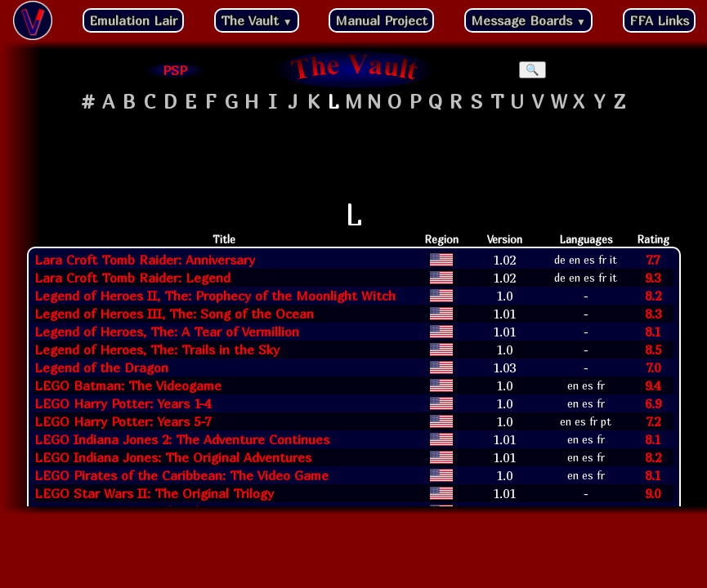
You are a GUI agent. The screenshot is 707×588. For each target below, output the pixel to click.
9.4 (653, 385)
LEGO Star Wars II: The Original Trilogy (154, 493)
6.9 (653, 403)
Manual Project (381, 20)
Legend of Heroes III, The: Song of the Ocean (174, 314)
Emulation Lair (133, 20)
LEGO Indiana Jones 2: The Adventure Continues (182, 439)
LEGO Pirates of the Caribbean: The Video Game (181, 475)
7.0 (653, 367)
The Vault (257, 20)
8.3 (653, 314)
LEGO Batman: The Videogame (128, 385)
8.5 (653, 350)
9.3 (653, 278)
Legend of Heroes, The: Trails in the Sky (157, 350)
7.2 (653, 421)
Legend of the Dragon (101, 367)
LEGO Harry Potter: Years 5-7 (123, 421)
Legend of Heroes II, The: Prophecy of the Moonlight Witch (215, 296)
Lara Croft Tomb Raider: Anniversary (145, 260)
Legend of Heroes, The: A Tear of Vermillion (167, 332)
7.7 (653, 260)
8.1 (653, 332)
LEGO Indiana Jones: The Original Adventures (173, 457)
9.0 (653, 493)
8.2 (653, 296)
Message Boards (528, 20)
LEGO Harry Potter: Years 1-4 (123, 403)
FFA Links (659, 20)
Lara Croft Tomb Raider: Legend (132, 278)
